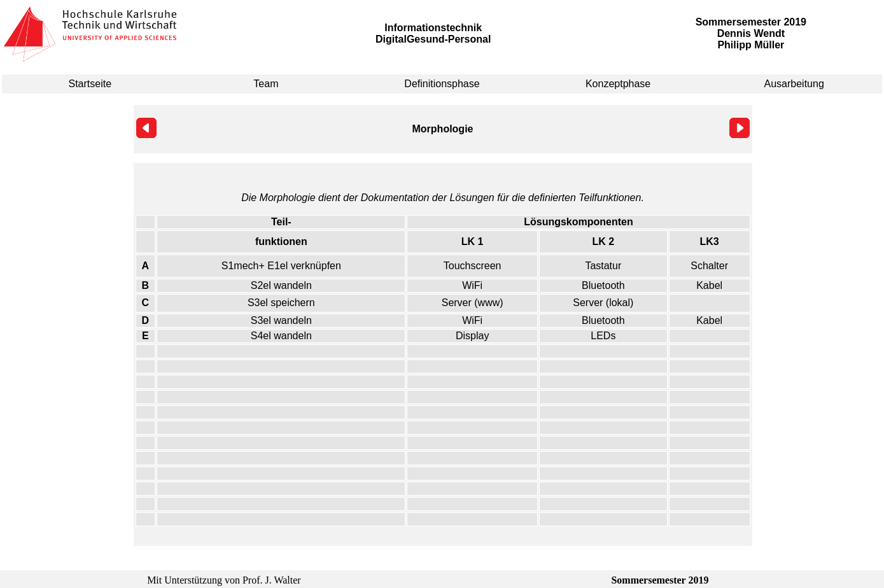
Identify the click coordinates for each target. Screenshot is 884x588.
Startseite (90, 84)
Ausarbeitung (794, 84)
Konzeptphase (618, 84)
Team (266, 84)
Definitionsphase (442, 84)
